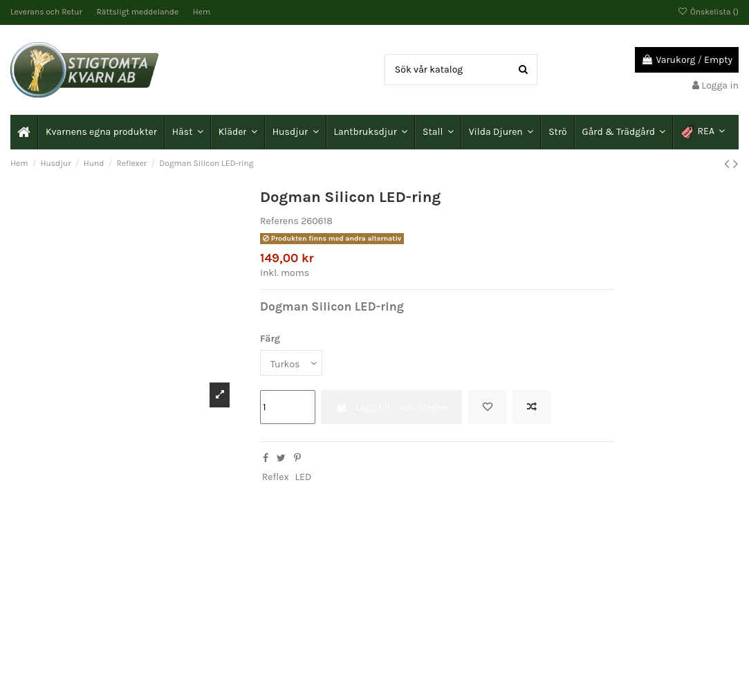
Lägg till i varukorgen (391, 407)
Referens (279, 221)
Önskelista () (708, 12)
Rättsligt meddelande (139, 12)
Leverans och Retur (47, 12)
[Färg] (291, 363)
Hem (202, 12)
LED (304, 477)
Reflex (276, 477)
